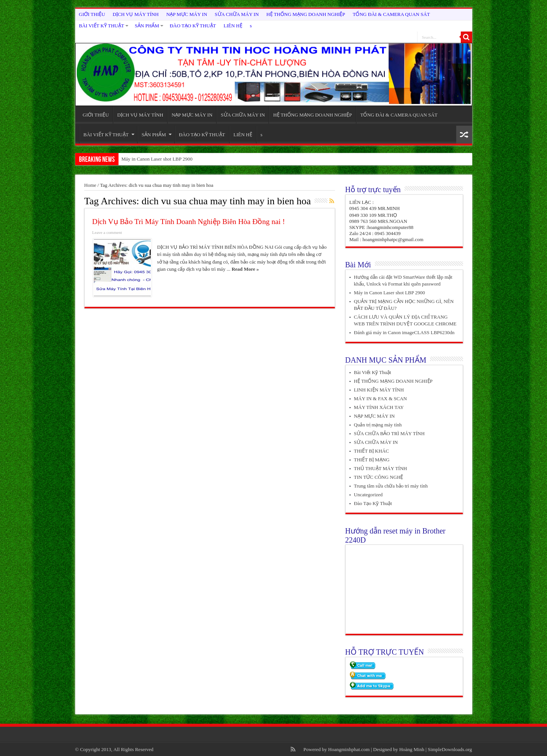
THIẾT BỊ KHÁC (372, 451)
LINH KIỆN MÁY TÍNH (379, 390)
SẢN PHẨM (149, 26)
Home (90, 185)
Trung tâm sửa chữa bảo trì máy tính (391, 486)
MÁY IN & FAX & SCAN (381, 399)
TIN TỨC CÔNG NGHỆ (379, 477)
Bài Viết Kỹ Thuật (373, 372)
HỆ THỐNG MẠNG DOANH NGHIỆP (306, 14)
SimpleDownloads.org (450, 749)
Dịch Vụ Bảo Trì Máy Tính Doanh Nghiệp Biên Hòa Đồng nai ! (189, 222)
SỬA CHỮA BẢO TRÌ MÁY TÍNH (389, 433)
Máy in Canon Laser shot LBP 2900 (157, 159)
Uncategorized (368, 495)
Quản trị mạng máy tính (378, 425)
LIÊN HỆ (233, 26)
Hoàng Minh (412, 749)
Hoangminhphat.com (349, 749)
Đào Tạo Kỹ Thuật (373, 503)
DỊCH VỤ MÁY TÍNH (136, 14)
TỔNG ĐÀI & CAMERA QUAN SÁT (391, 14)
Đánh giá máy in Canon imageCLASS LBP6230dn (404, 332)
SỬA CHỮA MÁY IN (237, 14)
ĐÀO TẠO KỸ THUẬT (193, 26)
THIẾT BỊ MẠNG (372, 460)
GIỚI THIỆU (92, 14)
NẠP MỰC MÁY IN (187, 14)
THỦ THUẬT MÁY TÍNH (381, 468)
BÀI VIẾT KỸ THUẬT (104, 26)
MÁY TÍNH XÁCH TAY (379, 407)
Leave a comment (107, 232)
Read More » (245, 269)
